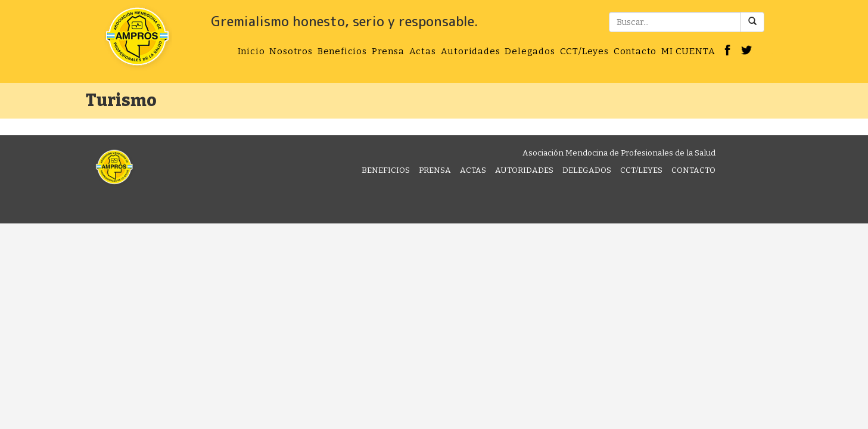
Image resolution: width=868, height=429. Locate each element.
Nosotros (291, 51)
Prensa (388, 51)
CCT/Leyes (584, 51)
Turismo (121, 100)
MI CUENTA (688, 51)
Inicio (251, 51)
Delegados (530, 51)
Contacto (635, 51)
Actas (423, 51)
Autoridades (471, 51)
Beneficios (342, 51)
